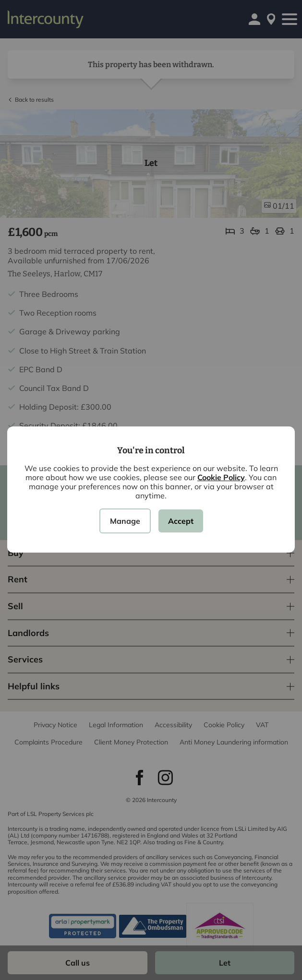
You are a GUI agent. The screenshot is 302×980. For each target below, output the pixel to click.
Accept (181, 521)
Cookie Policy (221, 477)
